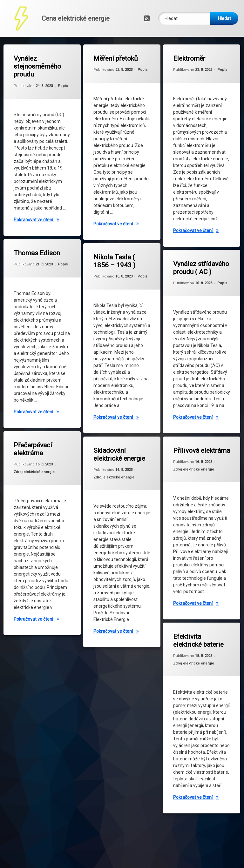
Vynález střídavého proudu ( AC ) (199, 259)
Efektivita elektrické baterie (199, 634)
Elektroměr (190, 60)
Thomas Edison (39, 246)
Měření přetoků (116, 59)
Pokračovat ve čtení (43, 220)
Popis (63, 85)
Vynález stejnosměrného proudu (38, 67)
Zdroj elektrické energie (38, 466)
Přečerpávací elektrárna (37, 437)
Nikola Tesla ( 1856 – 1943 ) (118, 253)
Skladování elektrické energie (119, 447)
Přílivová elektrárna (200, 446)
